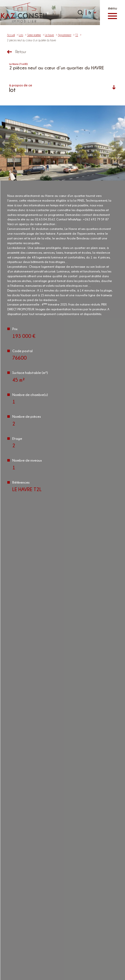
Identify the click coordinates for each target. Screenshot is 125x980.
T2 (77, 35)
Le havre (49, 35)
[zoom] (62, 143)
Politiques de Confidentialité (55, 674)
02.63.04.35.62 (63, 824)
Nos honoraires (85, 959)
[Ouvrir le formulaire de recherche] (80, 13)
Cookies (80, 975)
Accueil (11, 35)
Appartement (65, 35)
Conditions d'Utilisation (83, 674)
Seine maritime (34, 35)
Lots (21, 35)
